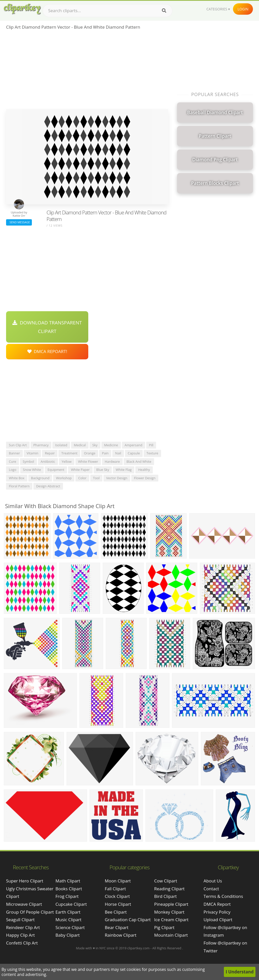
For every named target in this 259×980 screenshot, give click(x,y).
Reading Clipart (169, 889)
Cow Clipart (166, 881)
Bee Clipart (116, 912)
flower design (145, 478)
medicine (111, 445)
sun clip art (18, 445)
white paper (80, 470)
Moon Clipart (118, 881)
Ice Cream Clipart (171, 920)
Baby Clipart (68, 935)
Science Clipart (70, 927)
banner (14, 453)
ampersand (134, 445)
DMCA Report (217, 904)
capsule (134, 453)
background (40, 478)
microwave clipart (24, 904)
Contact (211, 889)
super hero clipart (25, 881)
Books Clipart (69, 889)
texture (152, 453)
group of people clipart (30, 912)
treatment (69, 453)
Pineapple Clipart (171, 904)
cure (13, 461)
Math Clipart (68, 881)
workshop (64, 478)
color (82, 478)
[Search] (164, 11)
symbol (28, 461)
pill (151, 445)
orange (90, 453)
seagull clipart (20, 920)
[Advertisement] (87, 71)
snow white (32, 470)
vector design (117, 478)
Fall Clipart (115, 889)
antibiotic (48, 461)
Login (243, 9)
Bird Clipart (166, 896)
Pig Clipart (164, 927)
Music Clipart (68, 920)
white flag (124, 470)
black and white (139, 461)
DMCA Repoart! (47, 351)
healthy (144, 470)
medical (80, 445)
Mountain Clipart (171, 935)
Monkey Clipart (169, 912)
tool (96, 478)
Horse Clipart (118, 904)
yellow (67, 461)
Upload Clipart (218, 920)
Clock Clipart (117, 896)
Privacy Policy (217, 912)
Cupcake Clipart (71, 904)
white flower (88, 461)
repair (50, 453)
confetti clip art (22, 943)
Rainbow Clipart (121, 935)
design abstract (48, 486)
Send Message (19, 222)
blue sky (103, 470)
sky (95, 445)
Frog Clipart (67, 896)
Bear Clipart (116, 927)
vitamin (32, 453)
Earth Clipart (68, 912)
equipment (56, 470)
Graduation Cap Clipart (128, 920)
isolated (61, 445)
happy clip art (20, 935)
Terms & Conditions (223, 896)
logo (13, 470)
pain (105, 453)
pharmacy (41, 445)
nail (118, 453)
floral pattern (19, 486)
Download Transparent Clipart (47, 327)
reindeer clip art (23, 927)
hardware (112, 461)
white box (17, 478)
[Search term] (107, 11)
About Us (213, 881)
